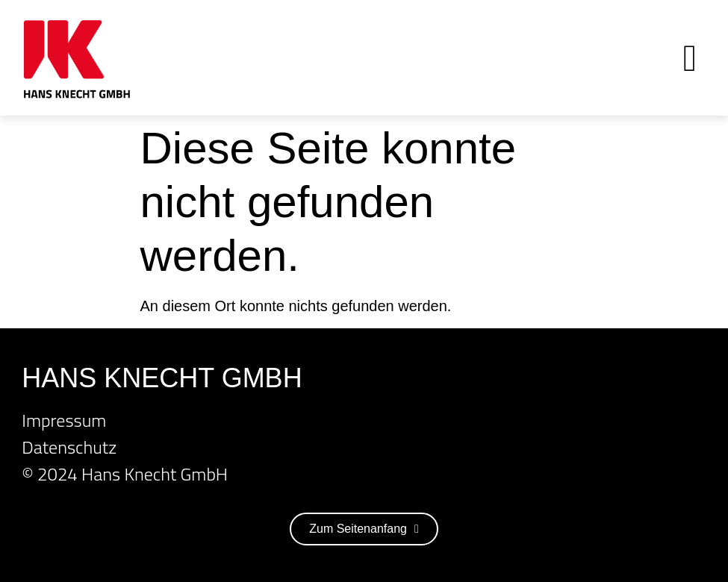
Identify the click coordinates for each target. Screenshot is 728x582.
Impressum (64, 420)
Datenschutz (69, 447)
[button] (690, 58)
